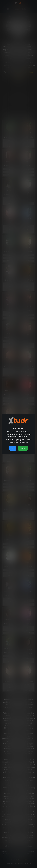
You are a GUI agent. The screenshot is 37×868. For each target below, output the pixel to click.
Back (13, 448)
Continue (23, 448)
